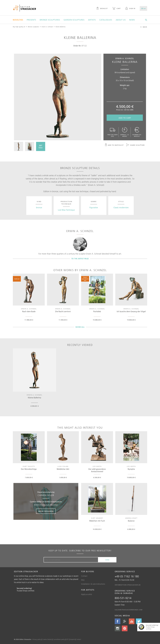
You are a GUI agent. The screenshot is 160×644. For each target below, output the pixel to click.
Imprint (73, 639)
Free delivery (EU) (113, 132)
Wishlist (102, 9)
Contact (84, 576)
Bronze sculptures (50, 20)
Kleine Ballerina (60, 27)
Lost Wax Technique (66, 210)
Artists (92, 20)
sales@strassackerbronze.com (129, 610)
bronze (39, 208)
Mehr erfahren (46, 511)
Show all (80, 327)
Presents (31, 20)
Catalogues (106, 20)
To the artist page (80, 259)
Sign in (130, 9)
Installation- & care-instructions (93, 584)
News (132, 20)
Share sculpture (135, 145)
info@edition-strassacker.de (128, 585)
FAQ (83, 580)
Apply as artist (87, 594)
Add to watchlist (114, 145)
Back (144, 27)
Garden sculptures (74, 20)
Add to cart (125, 118)
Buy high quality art (19, 27)
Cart (116, 9)
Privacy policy (37, 639)
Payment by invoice (137, 132)
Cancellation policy (59, 639)
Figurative (94, 208)
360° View (41, 147)
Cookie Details (47, 639)
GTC (68, 639)
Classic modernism (121, 208)
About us (121, 20)
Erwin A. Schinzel (47, 27)
